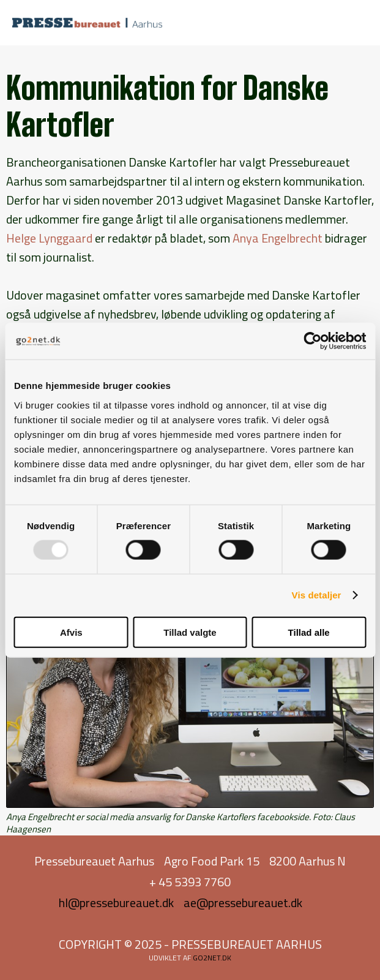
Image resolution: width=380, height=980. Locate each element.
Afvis (71, 632)
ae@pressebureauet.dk (243, 903)
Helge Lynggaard (49, 238)
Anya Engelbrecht (278, 238)
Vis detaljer (317, 595)
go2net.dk (212, 958)
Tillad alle (309, 632)
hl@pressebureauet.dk (116, 903)
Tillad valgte (190, 632)
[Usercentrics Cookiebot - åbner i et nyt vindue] (312, 341)
